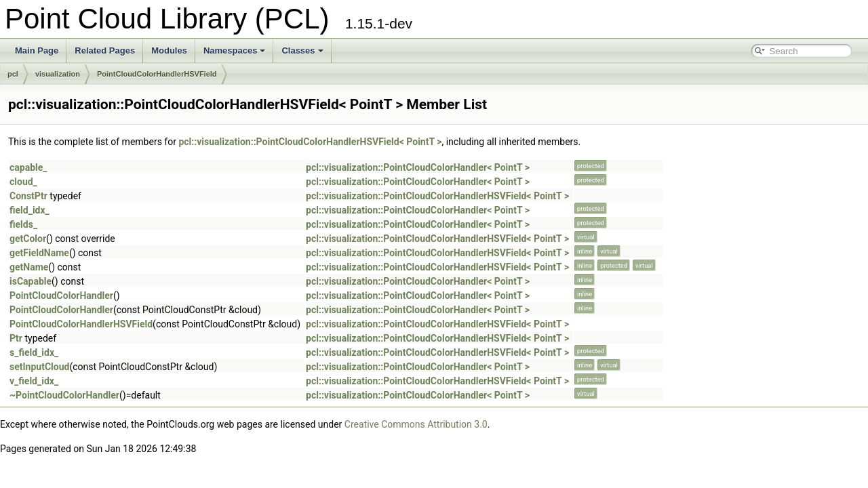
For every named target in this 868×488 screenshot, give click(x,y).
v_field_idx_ (34, 381)
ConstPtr (28, 196)
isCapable (31, 281)
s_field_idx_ (34, 352)
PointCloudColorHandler (61, 296)
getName (29, 267)
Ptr (16, 338)
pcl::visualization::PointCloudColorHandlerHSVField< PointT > (310, 142)
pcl (13, 74)
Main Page (37, 50)
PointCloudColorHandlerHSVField (157, 74)
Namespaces (235, 50)
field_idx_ (29, 210)
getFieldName (39, 253)
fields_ (23, 224)
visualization (58, 74)
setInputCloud (39, 367)
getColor (28, 239)
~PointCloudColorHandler (64, 395)
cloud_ (23, 182)
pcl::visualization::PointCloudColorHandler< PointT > (418, 167)
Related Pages (105, 50)
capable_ (28, 167)
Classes (302, 50)
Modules (169, 50)
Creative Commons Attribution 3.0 (416, 424)
